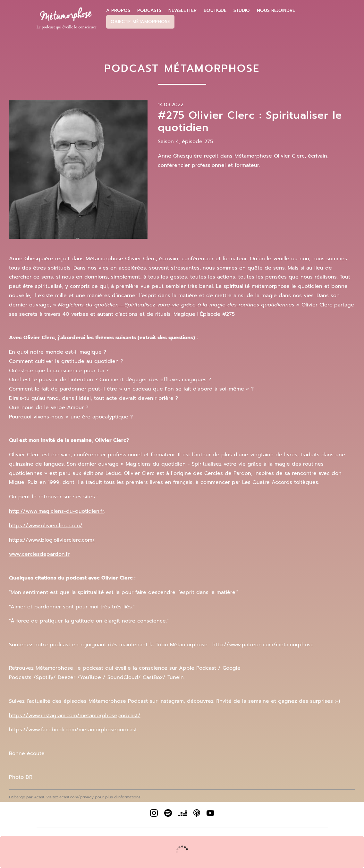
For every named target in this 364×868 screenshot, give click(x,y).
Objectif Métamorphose (140, 22)
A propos (118, 11)
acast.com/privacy (76, 797)
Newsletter (182, 11)
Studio (242, 11)
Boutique (215, 11)
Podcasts (149, 11)
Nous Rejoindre (276, 11)
